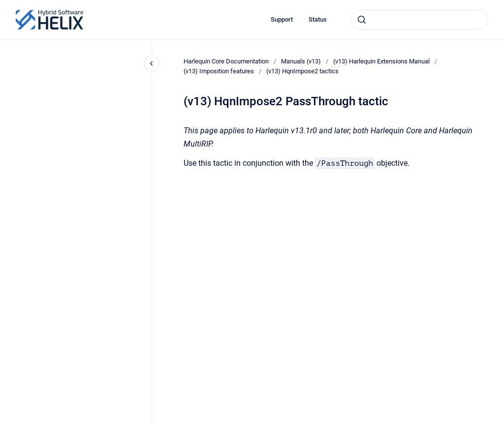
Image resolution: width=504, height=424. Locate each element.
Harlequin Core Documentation (226, 61)
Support (282, 19)
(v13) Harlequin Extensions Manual (381, 61)
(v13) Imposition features (219, 71)
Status (318, 19)
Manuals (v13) (301, 61)
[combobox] (419, 20)
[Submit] (362, 20)
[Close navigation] (152, 63)
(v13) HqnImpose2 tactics (302, 71)
